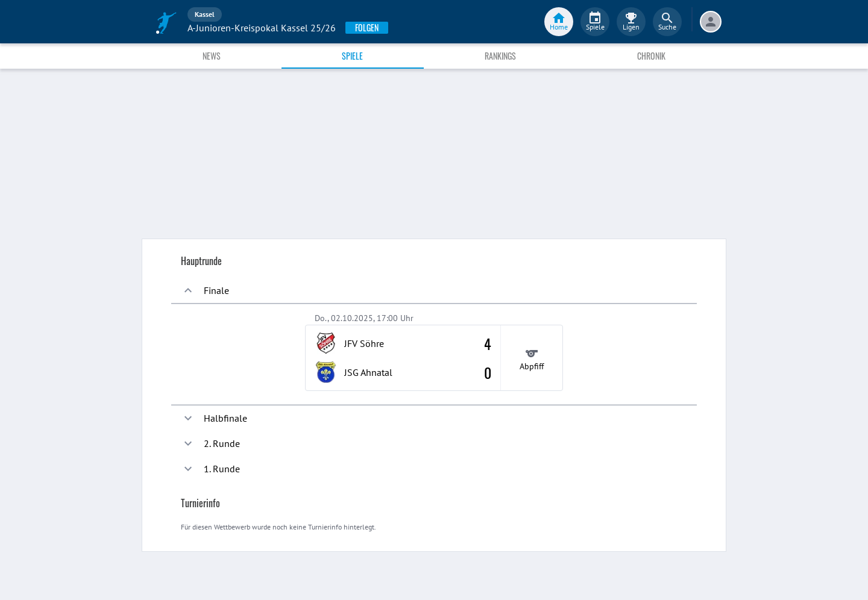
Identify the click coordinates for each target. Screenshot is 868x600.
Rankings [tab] (500, 56)
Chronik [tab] (651, 56)
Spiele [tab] (352, 56)
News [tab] (212, 56)
